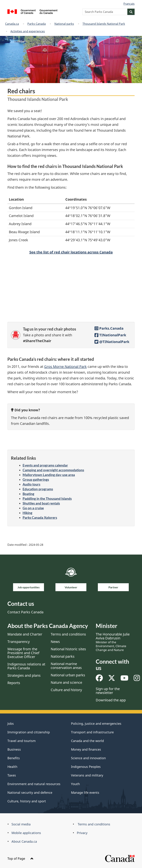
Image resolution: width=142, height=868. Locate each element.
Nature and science (66, 682)
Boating (28, 494)
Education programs (38, 489)
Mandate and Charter (25, 634)
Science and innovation (88, 758)
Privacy (82, 833)
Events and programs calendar (45, 465)
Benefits (14, 758)
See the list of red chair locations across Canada (71, 252)
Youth (75, 784)
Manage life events (85, 792)
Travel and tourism (22, 741)
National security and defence (30, 792)
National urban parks (68, 675)
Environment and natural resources (34, 784)
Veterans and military (87, 775)
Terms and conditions (68, 634)
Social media (21, 824)
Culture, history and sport (27, 801)
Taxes (12, 775)
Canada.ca (12, 24)
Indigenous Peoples (86, 767)
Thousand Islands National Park (104, 24)
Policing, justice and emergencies (96, 724)
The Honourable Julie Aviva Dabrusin (113, 642)
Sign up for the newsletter (108, 691)
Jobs (11, 724)
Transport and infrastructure (92, 732)
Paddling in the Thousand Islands (47, 499)
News (55, 642)
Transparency (19, 642)
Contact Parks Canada (25, 612)
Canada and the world (87, 741)
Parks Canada (37, 24)
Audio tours (31, 484)
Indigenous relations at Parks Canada (26, 666)
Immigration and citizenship (29, 732)
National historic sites (68, 649)
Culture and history (66, 690)
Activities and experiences (28, 31)
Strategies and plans (24, 675)
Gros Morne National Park (65, 367)
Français (129, 4)
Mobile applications (26, 833)
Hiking (27, 513)
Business (14, 749)
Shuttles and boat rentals (41, 503)
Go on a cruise (33, 508)
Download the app (111, 700)
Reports (14, 683)
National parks (64, 24)
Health (12, 767)
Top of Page (20, 858)
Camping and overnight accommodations (53, 470)
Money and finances (86, 749)
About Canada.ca (24, 841)
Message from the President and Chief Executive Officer (23, 653)
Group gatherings (36, 479)
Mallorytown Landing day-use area (49, 475)
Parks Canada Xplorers (40, 518)
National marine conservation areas (66, 666)
